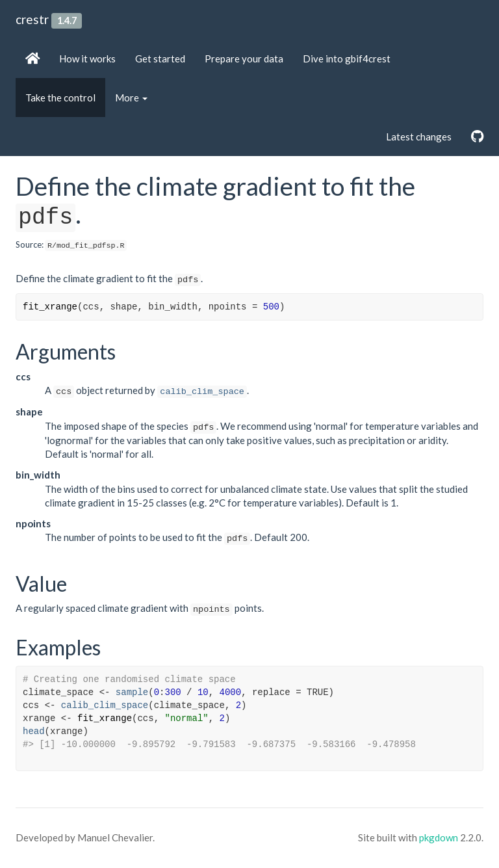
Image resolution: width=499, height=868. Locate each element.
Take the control (60, 98)
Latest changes (419, 137)
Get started (160, 59)
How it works (87, 59)
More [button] (131, 98)
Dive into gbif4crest (347, 59)
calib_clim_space (202, 392)
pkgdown (439, 837)
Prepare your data (244, 59)
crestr (32, 19)
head (34, 731)
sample (132, 692)
